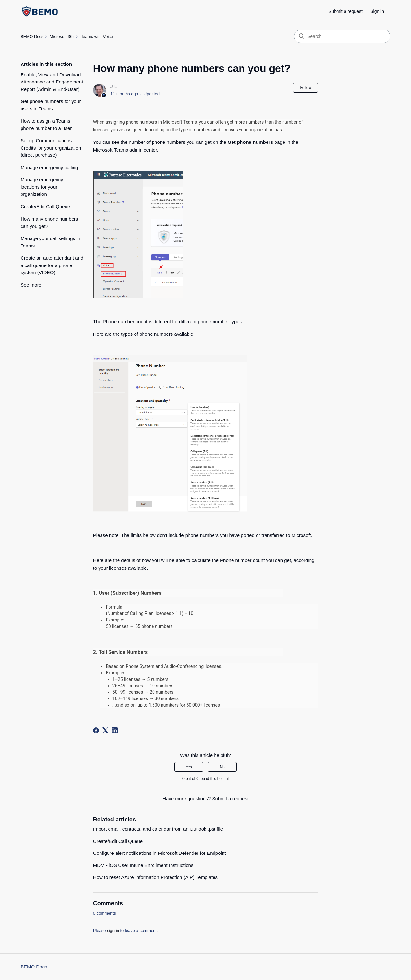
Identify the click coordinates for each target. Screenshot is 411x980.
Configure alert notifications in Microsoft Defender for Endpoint (160, 853)
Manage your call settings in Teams (50, 242)
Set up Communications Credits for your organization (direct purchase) (51, 148)
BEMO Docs (32, 36)
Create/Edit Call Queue (45, 207)
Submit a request (345, 11)
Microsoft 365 (62, 36)
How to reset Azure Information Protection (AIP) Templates (155, 877)
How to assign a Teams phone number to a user (46, 125)
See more (31, 285)
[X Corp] (105, 730)
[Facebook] (96, 730)
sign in (113, 930)
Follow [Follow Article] (306, 88)
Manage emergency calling (49, 167)
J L (114, 86)
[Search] (342, 36)
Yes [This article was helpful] (189, 767)
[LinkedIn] (115, 730)
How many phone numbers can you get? (49, 222)
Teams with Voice (97, 36)
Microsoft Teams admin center (125, 150)
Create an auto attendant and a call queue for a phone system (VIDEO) (52, 265)
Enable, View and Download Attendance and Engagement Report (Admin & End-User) (52, 82)
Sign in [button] (377, 11)
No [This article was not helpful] (222, 767)
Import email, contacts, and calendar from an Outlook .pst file (158, 829)
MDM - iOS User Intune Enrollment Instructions (143, 865)
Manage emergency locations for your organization (42, 187)
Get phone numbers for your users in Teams (51, 105)
